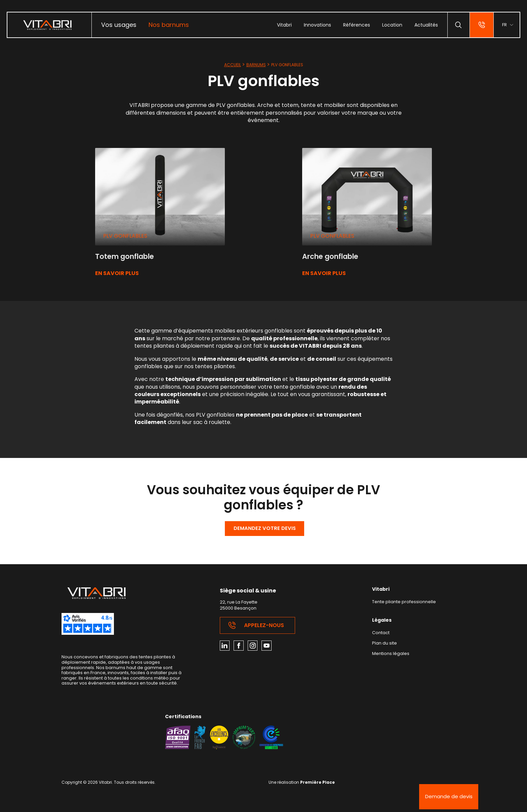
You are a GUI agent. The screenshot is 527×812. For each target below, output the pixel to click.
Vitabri (282, 25)
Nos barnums (169, 25)
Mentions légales (392, 656)
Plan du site (386, 646)
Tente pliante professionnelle (406, 604)
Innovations (315, 25)
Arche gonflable (334, 256)
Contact (382, 635)
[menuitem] (119, 25)
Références (355, 25)
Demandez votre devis (265, 529)
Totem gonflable (128, 256)
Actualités (424, 25)
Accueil (233, 65)
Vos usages (119, 25)
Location (390, 25)
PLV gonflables (125, 236)
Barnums (256, 65)
